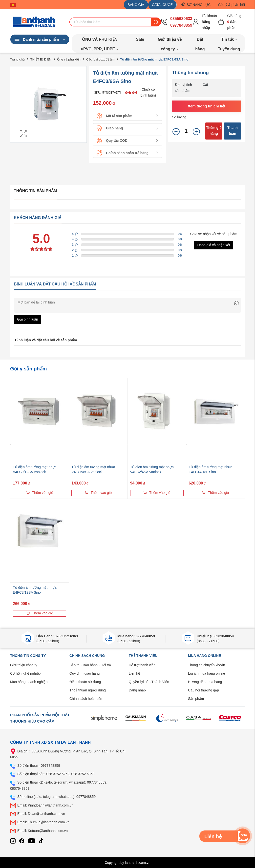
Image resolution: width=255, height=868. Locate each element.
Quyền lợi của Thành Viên (149, 682)
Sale (140, 39)
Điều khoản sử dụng (85, 682)
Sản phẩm (196, 699)
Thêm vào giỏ (40, 493)
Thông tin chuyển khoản (207, 665)
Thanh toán (233, 131)
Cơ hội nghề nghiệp (25, 673)
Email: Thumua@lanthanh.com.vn (43, 822)
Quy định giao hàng (85, 673)
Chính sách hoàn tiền (86, 699)
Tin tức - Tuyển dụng (229, 41)
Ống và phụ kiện (69, 59)
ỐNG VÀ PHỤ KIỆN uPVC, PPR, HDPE (100, 41)
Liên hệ (134, 673)
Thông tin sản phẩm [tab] (35, 191)
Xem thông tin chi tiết (207, 106)
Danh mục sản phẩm (40, 40)
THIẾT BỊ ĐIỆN (41, 59)
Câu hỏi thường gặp (203, 690)
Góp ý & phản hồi (231, 5)
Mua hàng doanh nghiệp (29, 682)
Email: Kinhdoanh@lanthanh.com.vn (45, 805)
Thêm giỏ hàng (214, 131)
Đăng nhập (137, 690)
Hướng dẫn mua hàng (205, 682)
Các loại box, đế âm (100, 59)
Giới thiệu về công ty (170, 41)
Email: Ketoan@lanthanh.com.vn (42, 831)
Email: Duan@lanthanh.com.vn (41, 814)
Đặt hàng (200, 41)
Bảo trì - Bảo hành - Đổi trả (90, 665)
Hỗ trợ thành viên (142, 665)
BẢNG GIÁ (136, 5)
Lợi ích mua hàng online (207, 673)
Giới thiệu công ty (24, 665)
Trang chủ (17, 59)
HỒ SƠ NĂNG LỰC (195, 5)
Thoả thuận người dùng (88, 690)
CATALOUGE (162, 5)
